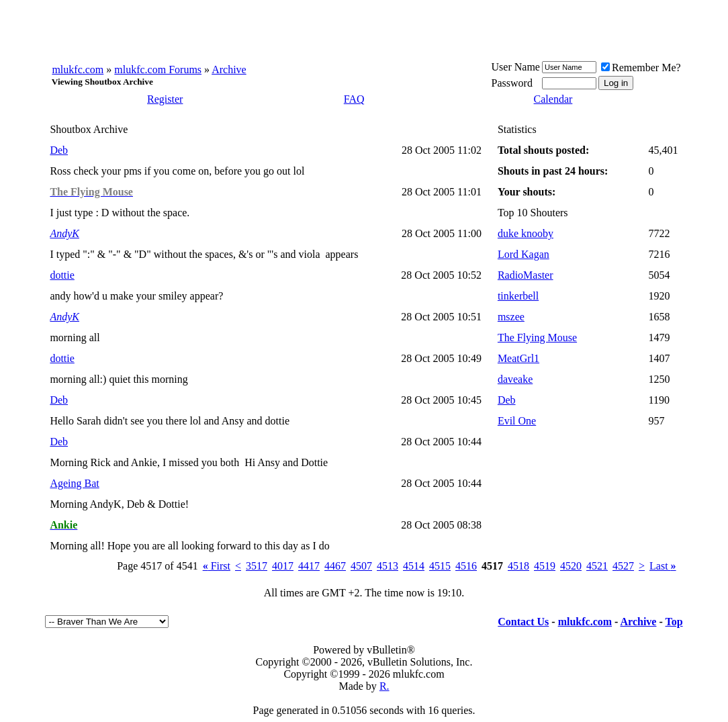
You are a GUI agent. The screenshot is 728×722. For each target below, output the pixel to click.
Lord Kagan (524, 254)
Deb (59, 150)
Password (512, 83)
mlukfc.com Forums (158, 70)
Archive (229, 70)
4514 (414, 566)
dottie (62, 275)
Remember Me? (641, 67)
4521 (597, 566)
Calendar (553, 99)
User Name (516, 67)
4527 (623, 566)
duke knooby (526, 233)
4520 (571, 566)
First (217, 566)
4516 (466, 566)
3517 (257, 566)
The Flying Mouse (537, 337)
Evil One (517, 421)
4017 (283, 566)
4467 (335, 566)
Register (165, 99)
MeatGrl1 (518, 358)
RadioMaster (526, 275)
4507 (361, 566)
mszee (511, 317)
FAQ (354, 99)
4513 (388, 566)
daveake (515, 379)
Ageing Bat (74, 483)
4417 (309, 566)
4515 (440, 566)
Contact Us (523, 622)
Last (663, 566)
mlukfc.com (78, 70)
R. (384, 686)
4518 (518, 566)
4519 (545, 566)
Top (674, 622)
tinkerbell (518, 296)
